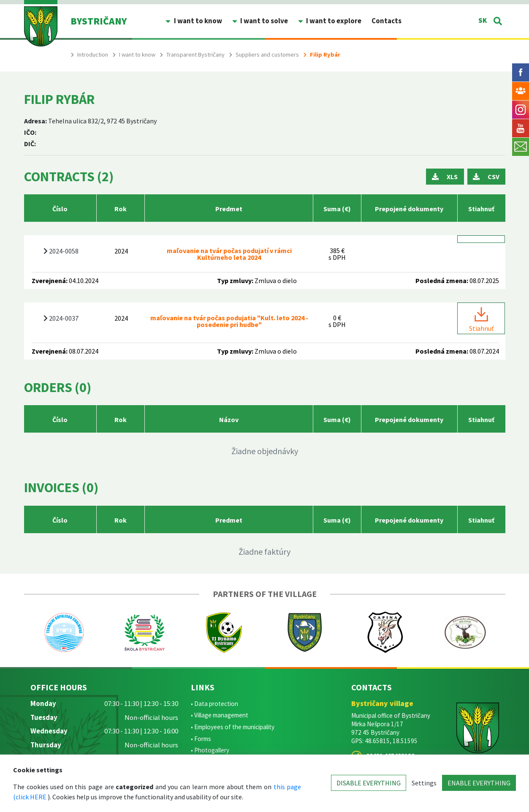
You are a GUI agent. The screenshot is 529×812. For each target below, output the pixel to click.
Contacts (387, 21)
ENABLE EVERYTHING (479, 783)
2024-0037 (61, 318)
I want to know (137, 54)
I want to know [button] (197, 21)
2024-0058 (61, 251)
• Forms (201, 739)
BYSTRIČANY (99, 21)
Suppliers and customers (267, 54)
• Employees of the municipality (233, 727)
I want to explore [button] (333, 21)
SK (483, 20)
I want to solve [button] (263, 21)
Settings (424, 783)
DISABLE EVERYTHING (369, 783)
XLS (445, 177)
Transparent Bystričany (195, 54)
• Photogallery (210, 750)
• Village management (220, 715)
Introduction (93, 54)
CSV (486, 177)
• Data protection (214, 704)
